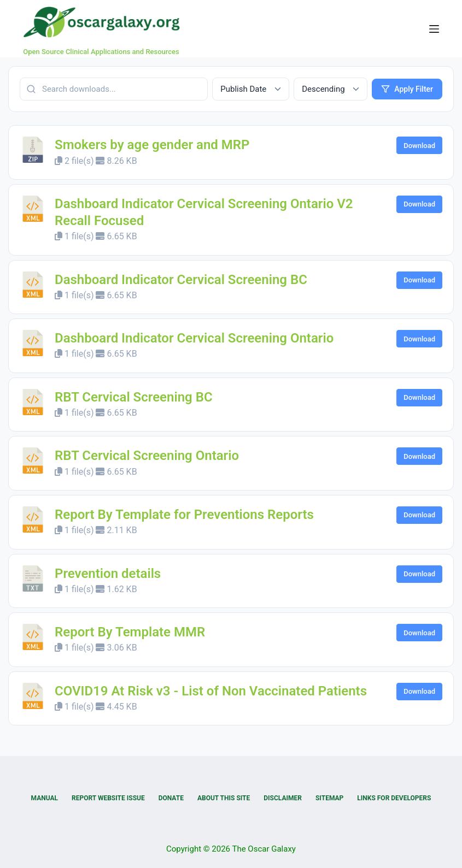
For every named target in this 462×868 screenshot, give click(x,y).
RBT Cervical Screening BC (134, 397)
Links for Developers (394, 798)
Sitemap (329, 798)
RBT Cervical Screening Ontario (147, 456)
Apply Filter (407, 89)
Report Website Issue (108, 798)
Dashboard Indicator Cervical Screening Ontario (194, 338)
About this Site (224, 798)
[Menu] (434, 29)
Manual (45, 798)
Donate (171, 798)
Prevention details (108, 574)
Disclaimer (283, 798)
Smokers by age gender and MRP (152, 145)
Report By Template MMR (130, 632)
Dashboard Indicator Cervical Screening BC (181, 280)
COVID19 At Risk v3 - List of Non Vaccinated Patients (211, 691)
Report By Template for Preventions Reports (184, 515)
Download (419, 146)
